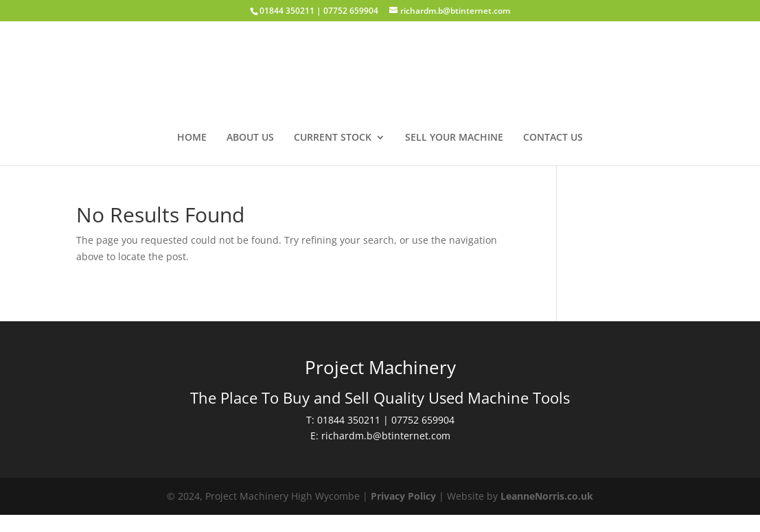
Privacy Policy (403, 496)
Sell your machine (454, 138)
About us (250, 138)
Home (192, 138)
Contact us (553, 138)
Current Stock (333, 138)
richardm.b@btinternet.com (386, 436)
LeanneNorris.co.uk (547, 496)
